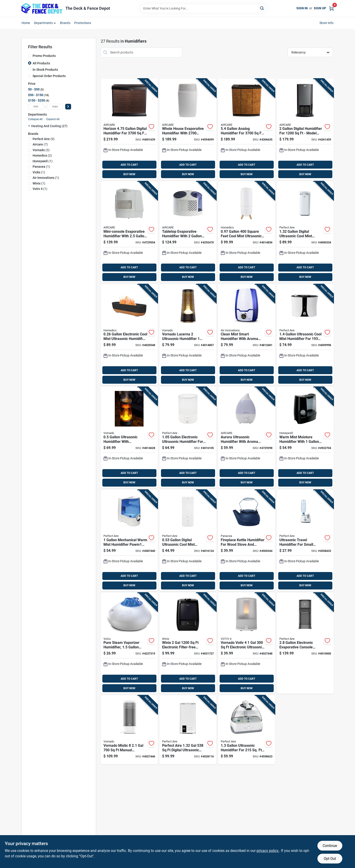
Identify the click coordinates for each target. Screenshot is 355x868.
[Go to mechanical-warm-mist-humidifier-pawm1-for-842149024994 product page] (129, 540)
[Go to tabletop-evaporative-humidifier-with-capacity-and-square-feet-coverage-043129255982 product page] (188, 232)
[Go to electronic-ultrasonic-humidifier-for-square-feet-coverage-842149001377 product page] (188, 438)
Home (26, 23)
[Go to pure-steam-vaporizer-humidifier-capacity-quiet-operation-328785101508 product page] (129, 643)
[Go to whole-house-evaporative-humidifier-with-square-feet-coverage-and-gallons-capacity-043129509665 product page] (188, 129)
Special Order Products (49, 76)
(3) (41, 150)
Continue (330, 846)
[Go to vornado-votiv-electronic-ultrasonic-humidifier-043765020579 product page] (247, 643)
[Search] (262, 8)
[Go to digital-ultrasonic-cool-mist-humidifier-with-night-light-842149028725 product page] (305, 232)
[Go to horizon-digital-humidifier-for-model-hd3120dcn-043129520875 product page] (129, 129)
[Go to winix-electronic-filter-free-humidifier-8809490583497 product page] (188, 643)
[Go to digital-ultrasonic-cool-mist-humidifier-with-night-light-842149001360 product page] (188, 540)
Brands (65, 23)
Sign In (302, 8)
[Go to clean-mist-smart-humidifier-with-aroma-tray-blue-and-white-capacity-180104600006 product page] (247, 335)
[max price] (55, 107)
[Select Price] (68, 107)
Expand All (53, 119)
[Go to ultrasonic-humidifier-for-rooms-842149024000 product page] (247, 730)
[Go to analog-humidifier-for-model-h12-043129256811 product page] (247, 129)
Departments (43, 23)
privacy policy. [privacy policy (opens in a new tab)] (268, 851)
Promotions (83, 23)
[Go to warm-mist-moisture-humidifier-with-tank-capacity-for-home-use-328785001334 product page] (305, 438)
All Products (41, 63)
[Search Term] (203, 8)
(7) (40, 144)
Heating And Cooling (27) (49, 126)
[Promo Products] (30, 56)
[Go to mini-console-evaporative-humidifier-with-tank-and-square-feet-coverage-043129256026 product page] (129, 232)
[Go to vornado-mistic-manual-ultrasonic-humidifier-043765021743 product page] (129, 730)
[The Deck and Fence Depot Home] (42, 8)
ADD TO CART (129, 165)
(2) (42, 155)
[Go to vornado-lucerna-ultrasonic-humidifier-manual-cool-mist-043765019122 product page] (188, 335)
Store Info (327, 23)
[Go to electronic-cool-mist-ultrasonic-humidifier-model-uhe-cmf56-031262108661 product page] (129, 335)
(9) (44, 139)
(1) (43, 161)
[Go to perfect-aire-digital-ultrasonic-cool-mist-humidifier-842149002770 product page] (188, 730)
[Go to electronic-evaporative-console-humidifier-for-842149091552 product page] (305, 643)
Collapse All (35, 119)
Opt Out (330, 859)
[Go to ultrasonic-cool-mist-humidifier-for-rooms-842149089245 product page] (305, 335)
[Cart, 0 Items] (331, 8)
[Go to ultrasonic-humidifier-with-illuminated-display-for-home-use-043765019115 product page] (129, 438)
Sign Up (320, 8)
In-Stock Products (45, 70)
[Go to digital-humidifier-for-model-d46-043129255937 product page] (305, 129)
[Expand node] (30, 126)
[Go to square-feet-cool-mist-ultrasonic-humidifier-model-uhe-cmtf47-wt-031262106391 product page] (247, 232)
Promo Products (44, 56)
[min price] (36, 107)
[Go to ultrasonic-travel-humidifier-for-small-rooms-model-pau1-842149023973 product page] (305, 540)
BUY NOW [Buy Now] (129, 174)
